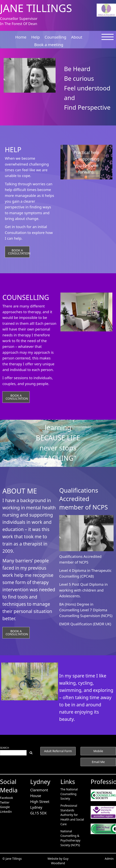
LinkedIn (6, 812)
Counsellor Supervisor (19, 18)
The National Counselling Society (69, 794)
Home (21, 37)
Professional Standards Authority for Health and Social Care (72, 815)
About (77, 37)
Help (36, 37)
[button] (58, 751)
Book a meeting (49, 45)
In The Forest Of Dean (19, 24)
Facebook (6, 798)
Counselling (55, 37)
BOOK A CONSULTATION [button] (19, 252)
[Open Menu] (108, 39)
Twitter (5, 802)
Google (5, 807)
